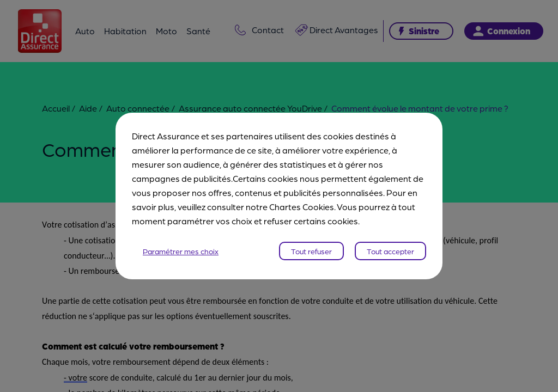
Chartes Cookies (302, 207)
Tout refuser (311, 251)
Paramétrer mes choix (181, 251)
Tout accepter (390, 251)
